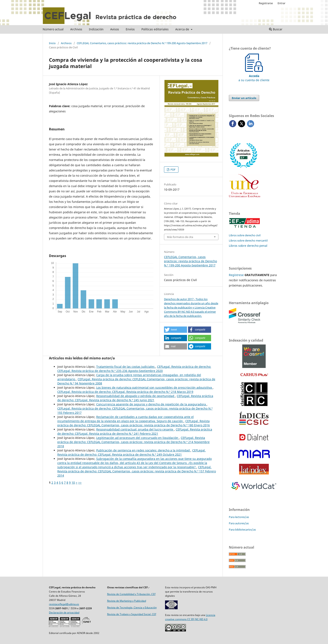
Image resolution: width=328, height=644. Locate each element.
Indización (96, 29)
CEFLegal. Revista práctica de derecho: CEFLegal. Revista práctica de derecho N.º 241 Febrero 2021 (135, 431)
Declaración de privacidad (64, 613)
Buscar (276, 29)
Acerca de (183, 29)
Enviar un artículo (244, 98)
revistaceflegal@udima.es (64, 604)
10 (73, 483)
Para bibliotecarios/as (242, 530)
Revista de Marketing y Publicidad (127, 601)
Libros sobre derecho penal (248, 246)
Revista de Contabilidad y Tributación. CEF (131, 594)
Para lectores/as (239, 517)
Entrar (281, 3)
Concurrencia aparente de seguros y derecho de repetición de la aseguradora (151, 404)
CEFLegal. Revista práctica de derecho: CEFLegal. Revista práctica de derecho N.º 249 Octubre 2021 (131, 452)
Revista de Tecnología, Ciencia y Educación (132, 607)
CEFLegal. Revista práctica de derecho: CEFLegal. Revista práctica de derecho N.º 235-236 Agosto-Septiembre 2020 (134, 369)
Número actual (53, 29)
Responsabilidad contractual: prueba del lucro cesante (135, 429)
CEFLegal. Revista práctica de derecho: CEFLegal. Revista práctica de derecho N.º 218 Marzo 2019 (125, 392)
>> (80, 483)
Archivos (76, 29)
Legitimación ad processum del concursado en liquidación (138, 438)
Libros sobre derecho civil (245, 235)
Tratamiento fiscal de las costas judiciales (126, 367)
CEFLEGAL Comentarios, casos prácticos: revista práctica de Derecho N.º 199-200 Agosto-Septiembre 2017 (142, 43)
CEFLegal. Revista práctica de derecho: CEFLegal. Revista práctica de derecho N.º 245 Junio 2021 (135, 398)
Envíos (130, 29)
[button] (176, 330)
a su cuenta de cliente (254, 76)
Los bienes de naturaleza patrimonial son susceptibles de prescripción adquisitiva (154, 388)
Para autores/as (239, 523)
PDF (173, 170)
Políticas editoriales (155, 29)
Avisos (115, 29)
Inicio (52, 43)
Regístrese (236, 275)
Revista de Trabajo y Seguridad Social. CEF (132, 614)
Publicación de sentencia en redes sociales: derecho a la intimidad (143, 450)
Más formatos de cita (180, 237)
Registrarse (266, 3)
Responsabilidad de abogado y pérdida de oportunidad (136, 396)
